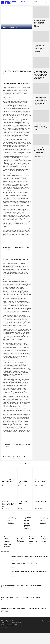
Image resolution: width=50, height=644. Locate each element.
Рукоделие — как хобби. (13, 2)
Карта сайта (45, 632)
